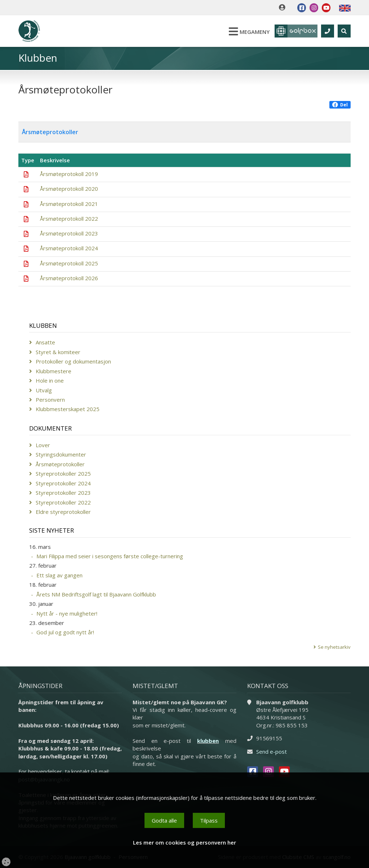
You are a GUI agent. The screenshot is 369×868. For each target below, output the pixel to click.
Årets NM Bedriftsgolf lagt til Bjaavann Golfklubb (96, 594)
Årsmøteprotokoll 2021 (69, 204)
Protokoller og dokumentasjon (73, 361)
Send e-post (272, 752)
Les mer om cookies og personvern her (184, 842)
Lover (43, 445)
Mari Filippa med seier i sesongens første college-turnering (110, 556)
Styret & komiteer (58, 352)
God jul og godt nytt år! (65, 632)
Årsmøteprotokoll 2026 (69, 278)
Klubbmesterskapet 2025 (68, 409)
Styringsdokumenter (61, 454)
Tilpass (209, 820)
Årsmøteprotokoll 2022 (69, 219)
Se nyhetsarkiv (334, 647)
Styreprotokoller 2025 (63, 473)
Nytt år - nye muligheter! (67, 613)
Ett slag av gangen (59, 575)
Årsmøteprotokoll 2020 (69, 189)
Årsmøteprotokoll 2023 (69, 233)
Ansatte (45, 342)
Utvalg (44, 390)
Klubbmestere (54, 371)
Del (340, 105)
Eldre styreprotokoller (63, 512)
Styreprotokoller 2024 (63, 483)
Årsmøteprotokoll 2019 (69, 174)
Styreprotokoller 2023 (63, 493)
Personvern (50, 400)
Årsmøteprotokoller (60, 464)
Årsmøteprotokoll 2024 (69, 248)
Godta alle (164, 820)
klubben (208, 741)
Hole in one (50, 380)
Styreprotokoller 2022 (63, 502)
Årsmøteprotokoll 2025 (69, 263)
